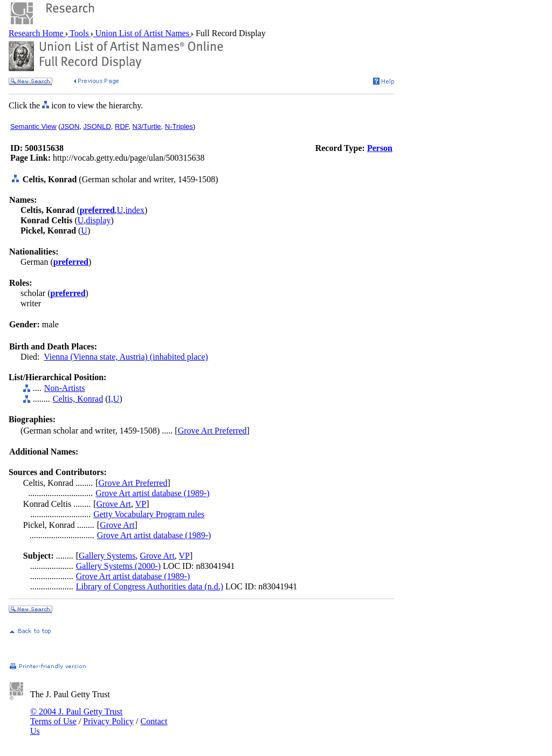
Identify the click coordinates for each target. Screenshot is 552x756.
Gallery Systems (107, 556)
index (135, 210)
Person (380, 148)
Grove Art (114, 504)
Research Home (37, 33)
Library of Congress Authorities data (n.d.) (150, 586)
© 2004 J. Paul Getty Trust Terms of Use (76, 716)
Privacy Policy (108, 721)
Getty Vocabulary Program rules (149, 514)
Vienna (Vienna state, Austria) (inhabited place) (126, 357)
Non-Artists (65, 388)
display (98, 220)
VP (141, 504)
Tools (80, 33)
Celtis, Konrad (78, 399)
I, (111, 399)
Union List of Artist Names (142, 33)
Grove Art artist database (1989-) (152, 493)
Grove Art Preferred (212, 431)
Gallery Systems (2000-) (118, 566)
